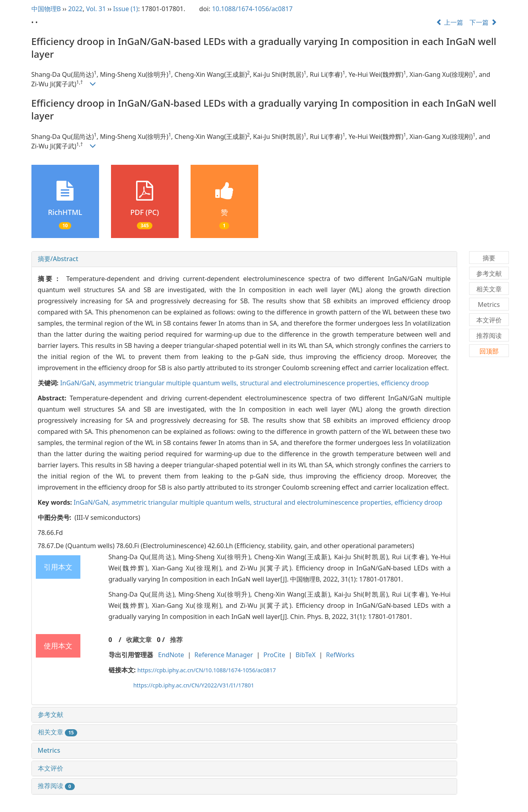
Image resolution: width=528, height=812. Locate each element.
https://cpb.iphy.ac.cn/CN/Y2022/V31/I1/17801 (194, 685)
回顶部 (489, 351)
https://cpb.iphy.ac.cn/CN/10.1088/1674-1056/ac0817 (207, 670)
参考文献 (51, 714)
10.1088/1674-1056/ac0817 (252, 9)
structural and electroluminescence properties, (311, 383)
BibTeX (306, 655)
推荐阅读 (56, 786)
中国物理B (46, 9)
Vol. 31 (96, 9)
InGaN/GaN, (79, 383)
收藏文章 (139, 640)
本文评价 (51, 768)
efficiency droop (405, 383)
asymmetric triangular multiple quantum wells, (169, 383)
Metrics (49, 750)
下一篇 (483, 22)
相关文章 (58, 732)
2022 (75, 9)
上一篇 (450, 22)
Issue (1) (126, 9)
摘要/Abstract (58, 259)
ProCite (274, 655)
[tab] (244, 259)
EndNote (171, 655)
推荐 (176, 640)
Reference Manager (224, 655)
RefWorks (340, 655)
